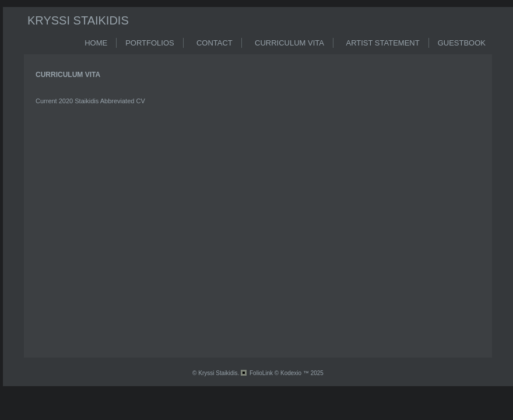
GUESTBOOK (462, 43)
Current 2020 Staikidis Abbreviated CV (90, 101)
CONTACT (212, 43)
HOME (96, 43)
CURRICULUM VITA (287, 43)
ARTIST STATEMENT (381, 43)
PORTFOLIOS (150, 43)
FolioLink (261, 373)
